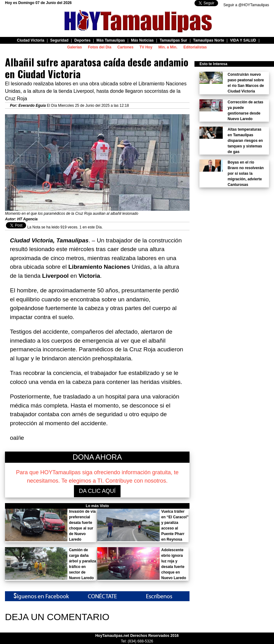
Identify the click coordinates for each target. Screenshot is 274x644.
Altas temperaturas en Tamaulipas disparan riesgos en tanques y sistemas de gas (245, 141)
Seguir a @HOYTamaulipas (246, 5)
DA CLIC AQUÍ (97, 491)
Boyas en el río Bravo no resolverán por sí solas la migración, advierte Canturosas (246, 173)
